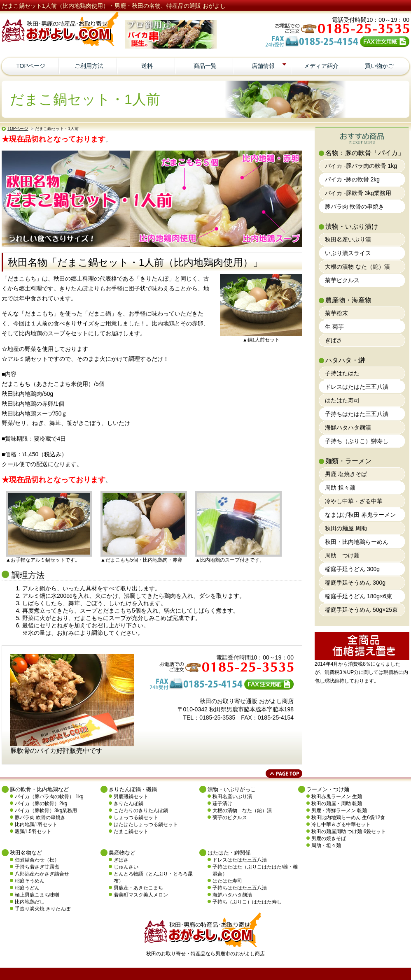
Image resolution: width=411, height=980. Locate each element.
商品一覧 (205, 66)
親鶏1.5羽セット (33, 831)
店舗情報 (271, 66)
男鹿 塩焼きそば (346, 474)
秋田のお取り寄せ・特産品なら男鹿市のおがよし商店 (205, 954)
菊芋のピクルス (230, 817)
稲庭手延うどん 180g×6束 (358, 596)
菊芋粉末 (336, 313)
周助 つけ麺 (342, 555)
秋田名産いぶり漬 (348, 239)
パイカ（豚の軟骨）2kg (41, 804)
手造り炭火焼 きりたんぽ (43, 909)
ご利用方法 (89, 66)
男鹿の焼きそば (329, 838)
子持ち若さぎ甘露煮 (37, 867)
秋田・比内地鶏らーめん (357, 542)
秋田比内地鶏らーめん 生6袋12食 (348, 817)
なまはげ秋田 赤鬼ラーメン (360, 515)
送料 (147, 66)
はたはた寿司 (342, 400)
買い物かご (379, 66)
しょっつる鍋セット (136, 817)
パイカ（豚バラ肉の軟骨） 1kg (49, 797)
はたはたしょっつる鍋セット (146, 824)
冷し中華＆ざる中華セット (341, 824)
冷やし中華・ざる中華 (354, 501)
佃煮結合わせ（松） (37, 860)
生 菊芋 (334, 327)
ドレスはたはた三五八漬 (357, 387)
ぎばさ (334, 340)
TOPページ (31, 66)
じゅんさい (126, 867)
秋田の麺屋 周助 (346, 528)
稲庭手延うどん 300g (352, 569)
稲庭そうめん (30, 881)
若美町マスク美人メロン (141, 895)
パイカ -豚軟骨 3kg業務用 (358, 193)
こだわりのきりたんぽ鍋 (141, 810)
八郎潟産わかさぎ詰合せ (42, 874)
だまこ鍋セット (131, 831)
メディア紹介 (321, 66)
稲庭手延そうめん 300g (355, 583)
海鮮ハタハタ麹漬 (348, 427)
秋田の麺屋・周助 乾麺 (337, 804)
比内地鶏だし (30, 902)
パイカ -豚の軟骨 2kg (352, 179)
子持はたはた (342, 373)
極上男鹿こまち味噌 (37, 895)
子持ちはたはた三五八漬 (357, 414)
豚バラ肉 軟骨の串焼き (355, 207)
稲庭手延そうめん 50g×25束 (361, 610)
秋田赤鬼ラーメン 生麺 (337, 797)
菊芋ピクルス (342, 280)
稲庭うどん (27, 888)
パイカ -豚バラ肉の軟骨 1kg (361, 166)
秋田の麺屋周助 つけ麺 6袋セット (349, 831)
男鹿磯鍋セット (131, 797)
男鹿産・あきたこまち (138, 888)
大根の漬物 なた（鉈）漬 (357, 267)
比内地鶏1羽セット (36, 824)
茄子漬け (222, 804)
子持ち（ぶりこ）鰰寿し (357, 441)
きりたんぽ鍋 (128, 804)
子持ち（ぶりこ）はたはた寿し (247, 902)
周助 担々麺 (340, 488)
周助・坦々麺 (326, 845)
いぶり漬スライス (348, 253)
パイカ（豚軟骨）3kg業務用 (46, 810)
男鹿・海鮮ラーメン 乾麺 (339, 810)
